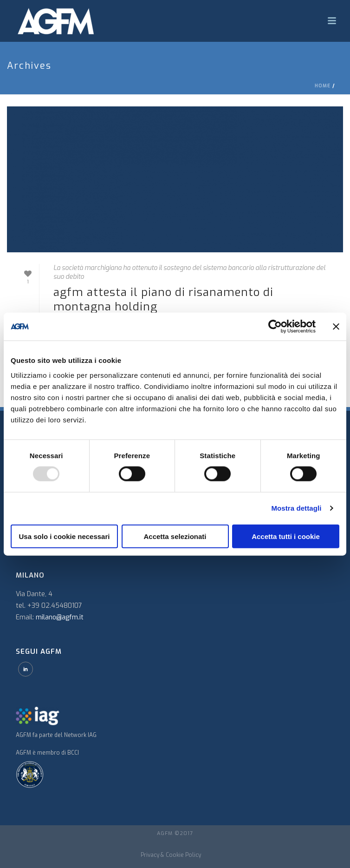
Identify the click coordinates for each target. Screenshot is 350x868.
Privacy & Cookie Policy (171, 855)
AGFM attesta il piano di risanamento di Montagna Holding (163, 299)
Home (323, 86)
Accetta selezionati (175, 536)
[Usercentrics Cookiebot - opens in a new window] (275, 327)
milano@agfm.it (60, 617)
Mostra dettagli (296, 508)
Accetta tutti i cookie (286, 536)
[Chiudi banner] (336, 327)
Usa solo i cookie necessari (65, 536)
